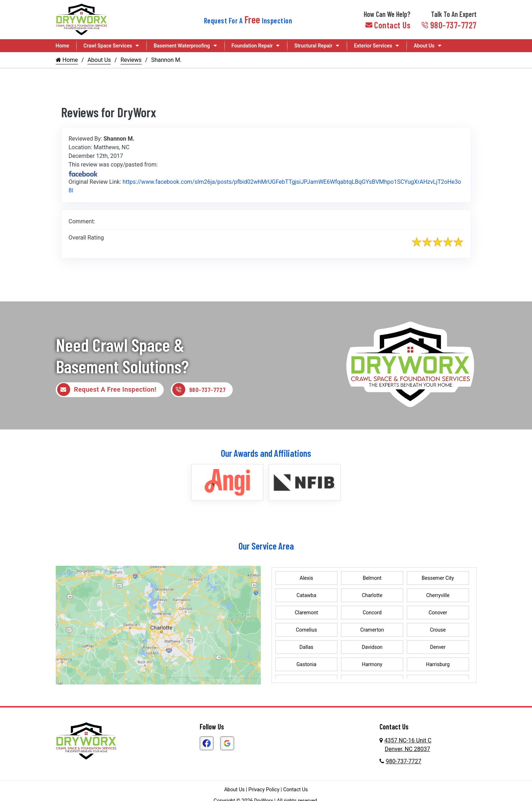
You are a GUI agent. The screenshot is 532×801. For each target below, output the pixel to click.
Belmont (372, 579)
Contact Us (388, 25)
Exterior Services (373, 46)
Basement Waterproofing (182, 46)
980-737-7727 (449, 25)
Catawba (306, 596)
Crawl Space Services (108, 46)
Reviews (131, 60)
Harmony (372, 665)
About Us (424, 46)
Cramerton (372, 631)
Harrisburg (438, 665)
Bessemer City (438, 579)
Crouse (438, 631)
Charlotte (372, 596)
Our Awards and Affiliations (266, 453)
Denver (438, 648)
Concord (372, 613)
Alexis (306, 579)
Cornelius (306, 631)
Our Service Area (266, 546)
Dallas (306, 648)
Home (63, 46)
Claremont (306, 613)
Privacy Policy (264, 790)
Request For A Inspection (248, 21)
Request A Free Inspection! (107, 390)
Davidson (372, 648)
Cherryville (438, 596)
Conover (438, 613)
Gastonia (306, 665)
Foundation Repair (252, 46)
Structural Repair (313, 46)
